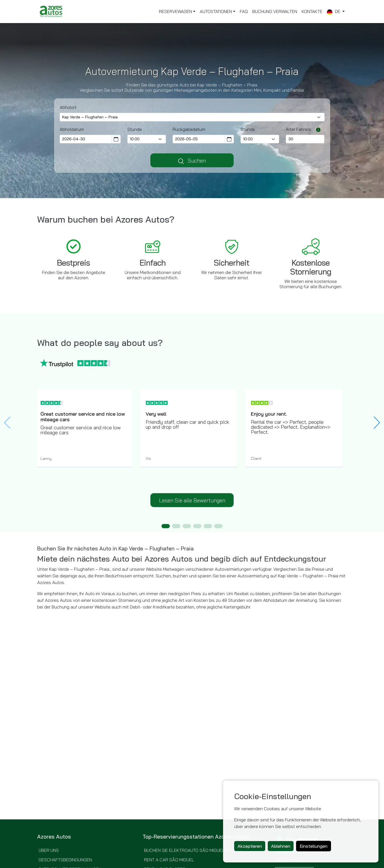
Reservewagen (175, 11)
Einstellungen (314, 846)
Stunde (135, 129)
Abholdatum (72, 129)
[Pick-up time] (147, 139)
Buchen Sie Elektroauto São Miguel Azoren (193, 850)
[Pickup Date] (86, 139)
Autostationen (216, 11)
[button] (377, 423)
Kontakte (312, 11)
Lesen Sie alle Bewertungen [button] (192, 500)
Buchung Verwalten (275, 11)
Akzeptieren (250, 846)
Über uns (49, 850)
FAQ (244, 11)
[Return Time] (260, 139)
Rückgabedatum (189, 129)
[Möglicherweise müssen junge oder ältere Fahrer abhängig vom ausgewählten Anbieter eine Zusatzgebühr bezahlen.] (317, 129)
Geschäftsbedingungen (65, 860)
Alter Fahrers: (299, 129)
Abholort (68, 107)
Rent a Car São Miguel (169, 860)
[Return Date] (199, 139)
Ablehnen (281, 846)
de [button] (334, 12)
